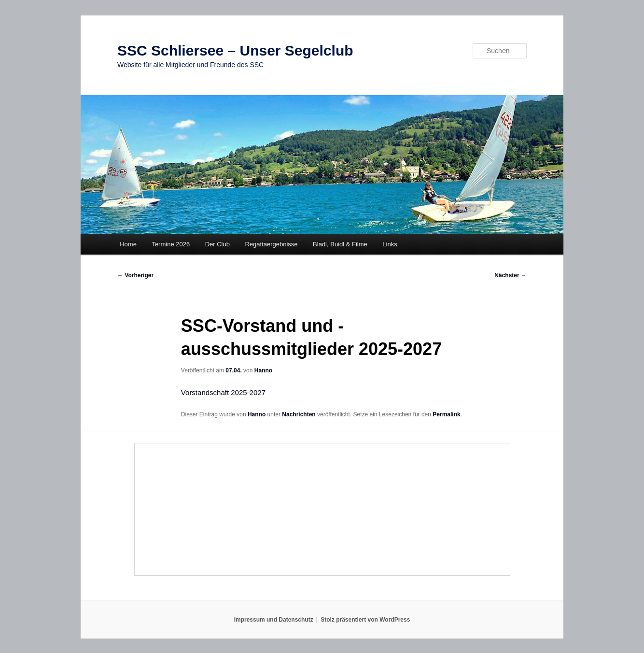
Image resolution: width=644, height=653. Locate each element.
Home (128, 244)
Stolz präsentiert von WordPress (365, 620)
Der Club (217, 244)
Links (390, 244)
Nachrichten (299, 414)
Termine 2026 (171, 244)
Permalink (446, 414)
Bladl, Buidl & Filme (340, 244)
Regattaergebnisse (271, 244)
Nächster (511, 275)
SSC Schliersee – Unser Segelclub (235, 50)
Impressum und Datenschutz (274, 620)
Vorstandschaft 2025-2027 (223, 392)
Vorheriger (135, 275)
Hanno (263, 370)
